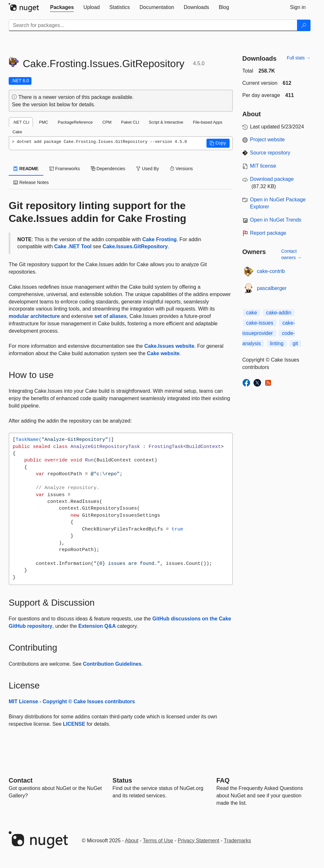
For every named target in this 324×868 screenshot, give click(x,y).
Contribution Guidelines (112, 664)
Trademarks (237, 841)
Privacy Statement (198, 841)
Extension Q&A (97, 626)
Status (122, 780)
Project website (268, 140)
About (132, 841)
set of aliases (111, 316)
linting (277, 343)
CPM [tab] (107, 122)
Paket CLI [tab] (130, 122)
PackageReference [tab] (75, 122)
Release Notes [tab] (31, 182)
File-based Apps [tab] (208, 122)
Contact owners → (291, 254)
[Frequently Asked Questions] (223, 780)
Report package (268, 233)
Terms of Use (158, 841)
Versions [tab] (181, 169)
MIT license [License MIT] (263, 166)
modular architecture (34, 316)
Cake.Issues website (169, 346)
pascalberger (272, 288)
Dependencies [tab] (108, 169)
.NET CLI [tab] (21, 122)
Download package (272, 179)
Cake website (163, 353)
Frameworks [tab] (65, 169)
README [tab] (26, 169)
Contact (21, 780)
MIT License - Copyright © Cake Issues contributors (72, 701)
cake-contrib (271, 271)
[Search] (304, 25)
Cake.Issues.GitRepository (135, 246)
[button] (218, 143)
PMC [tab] (43, 122)
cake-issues (260, 323)
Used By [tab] (148, 169)
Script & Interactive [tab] (166, 122)
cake (252, 313)
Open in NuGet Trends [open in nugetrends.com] (276, 220)
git (295, 343)
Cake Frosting (159, 239)
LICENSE (74, 724)
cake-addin (279, 313)
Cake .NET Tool (73, 246)
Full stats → (299, 58)
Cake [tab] (17, 132)
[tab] (62, 7)
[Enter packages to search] (153, 25)
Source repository (270, 153)
